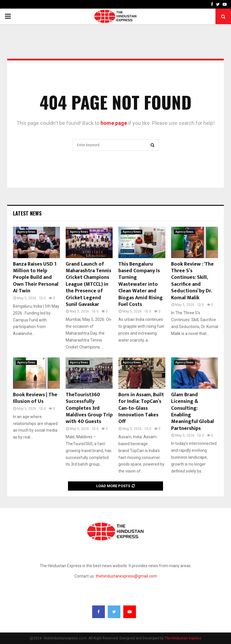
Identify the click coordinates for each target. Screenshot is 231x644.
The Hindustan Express (183, 638)
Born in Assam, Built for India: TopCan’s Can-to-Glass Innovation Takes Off (141, 408)
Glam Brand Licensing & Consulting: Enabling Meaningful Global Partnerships (193, 412)
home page (114, 123)
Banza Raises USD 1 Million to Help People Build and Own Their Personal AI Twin (36, 278)
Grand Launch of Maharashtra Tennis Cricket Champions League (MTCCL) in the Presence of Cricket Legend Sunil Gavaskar (88, 284)
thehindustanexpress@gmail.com (126, 576)
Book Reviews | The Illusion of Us (35, 398)
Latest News (27, 213)
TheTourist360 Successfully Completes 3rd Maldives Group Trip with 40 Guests (89, 408)
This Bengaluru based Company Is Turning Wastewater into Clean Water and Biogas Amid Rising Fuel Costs (141, 284)
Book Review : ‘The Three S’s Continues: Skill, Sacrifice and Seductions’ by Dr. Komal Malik (192, 281)
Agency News (26, 232)
